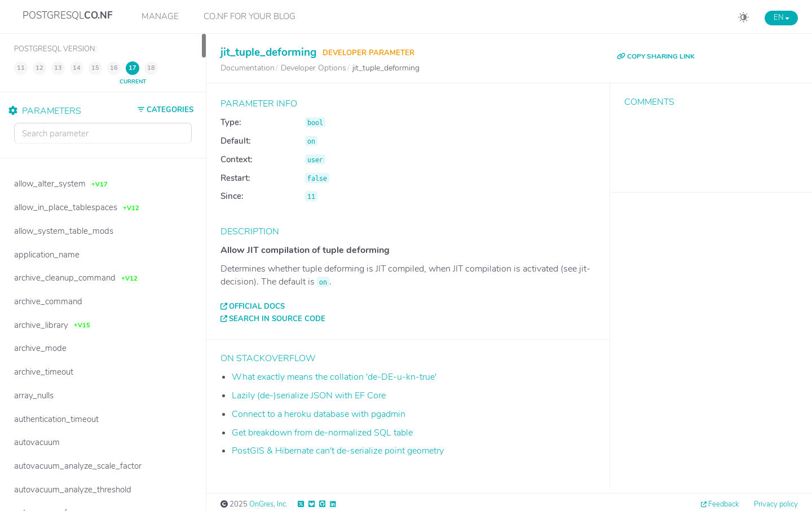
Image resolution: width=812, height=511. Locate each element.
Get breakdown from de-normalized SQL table (322, 433)
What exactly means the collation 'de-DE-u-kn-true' (334, 377)
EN (781, 17)
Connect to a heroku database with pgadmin (319, 414)
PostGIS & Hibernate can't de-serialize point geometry (338, 451)
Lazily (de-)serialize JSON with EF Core (309, 396)
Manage (160, 16)
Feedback (723, 504)
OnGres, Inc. (268, 504)
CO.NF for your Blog (250, 16)
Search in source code (277, 319)
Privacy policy (776, 504)
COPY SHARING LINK (656, 56)
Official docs (257, 306)
